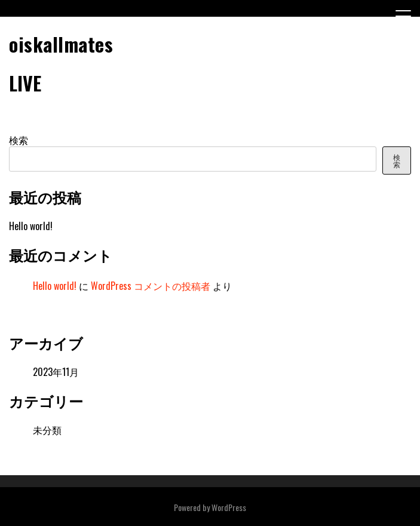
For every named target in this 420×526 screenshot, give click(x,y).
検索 (19, 140)
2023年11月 (56, 372)
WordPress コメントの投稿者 (151, 286)
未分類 (47, 430)
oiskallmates (61, 44)
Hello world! (31, 226)
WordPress (229, 507)
